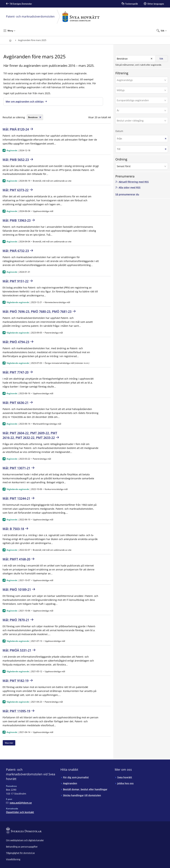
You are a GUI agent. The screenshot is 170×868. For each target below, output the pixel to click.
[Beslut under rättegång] (140, 120)
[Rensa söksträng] (35, 117)
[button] (142, 80)
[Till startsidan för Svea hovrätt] (10, 40)
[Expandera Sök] (162, 31)
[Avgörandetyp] (140, 80)
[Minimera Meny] (9, 31)
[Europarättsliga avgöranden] (140, 100)
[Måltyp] (140, 90)
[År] (140, 110)
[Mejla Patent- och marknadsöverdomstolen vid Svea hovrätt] (19, 803)
